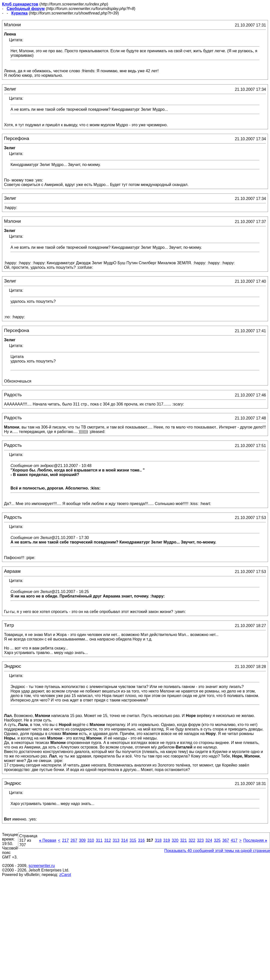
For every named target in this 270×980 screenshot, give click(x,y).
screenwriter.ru (42, 866)
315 (133, 840)
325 (217, 840)
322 (192, 840)
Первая (48, 840)
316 (141, 840)
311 (99, 840)
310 (91, 840)
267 (74, 840)
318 (158, 840)
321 (184, 840)
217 (65, 840)
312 (108, 840)
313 (116, 840)
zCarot (65, 875)
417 (234, 840)
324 (209, 840)
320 (175, 840)
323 (200, 840)
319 (167, 840)
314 (124, 840)
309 (82, 840)
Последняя (255, 840)
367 (226, 840)
